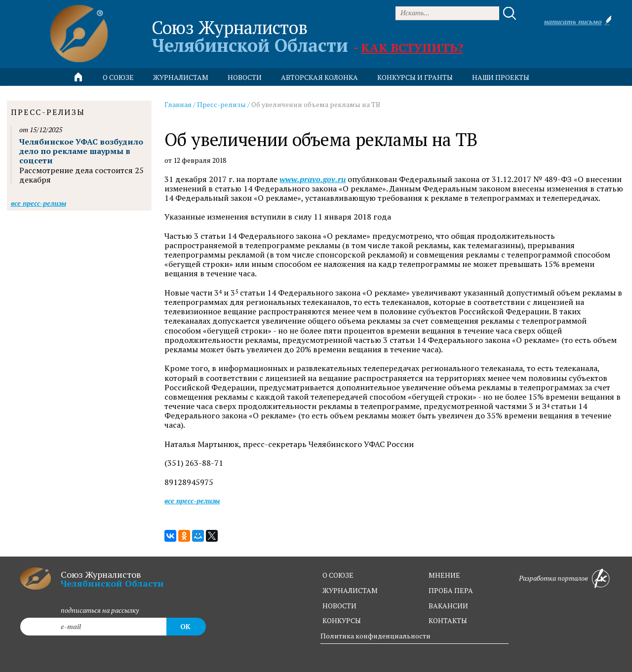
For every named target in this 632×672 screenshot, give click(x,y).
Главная (178, 104)
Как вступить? (412, 47)
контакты (448, 620)
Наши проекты (501, 77)
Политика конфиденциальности (375, 636)
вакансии (448, 606)
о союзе (338, 575)
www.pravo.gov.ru (313, 179)
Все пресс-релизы (192, 501)
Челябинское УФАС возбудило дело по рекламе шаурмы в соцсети (81, 151)
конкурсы (342, 620)
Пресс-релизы (221, 104)
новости (245, 77)
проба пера (451, 590)
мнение (444, 575)
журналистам (350, 590)
